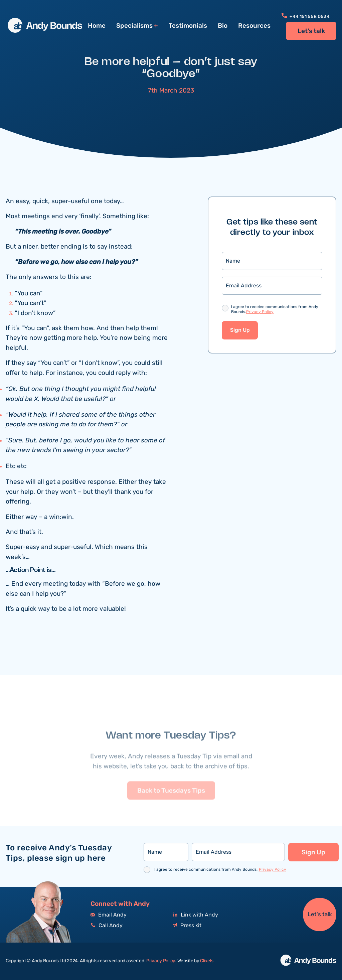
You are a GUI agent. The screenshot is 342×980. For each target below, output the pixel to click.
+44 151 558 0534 (306, 17)
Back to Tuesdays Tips (171, 807)
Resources (254, 26)
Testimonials (188, 26)
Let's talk (311, 31)
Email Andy (109, 915)
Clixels (207, 961)
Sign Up (240, 331)
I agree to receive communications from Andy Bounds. (275, 310)
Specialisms (134, 26)
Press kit (187, 926)
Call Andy (107, 926)
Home (97, 26)
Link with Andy (196, 915)
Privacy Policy (260, 312)
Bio (223, 26)
